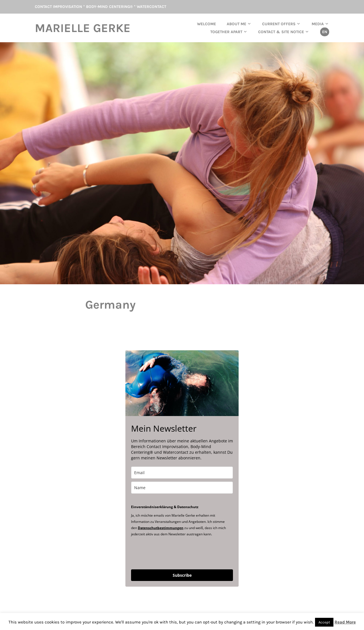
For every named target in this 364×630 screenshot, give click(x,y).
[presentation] (174, 553)
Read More (345, 622)
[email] (182, 473)
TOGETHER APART (226, 32)
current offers (279, 24)
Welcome (206, 24)
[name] (182, 488)
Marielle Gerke (83, 28)
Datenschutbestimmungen (161, 528)
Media (318, 24)
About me (236, 24)
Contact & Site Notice (281, 32)
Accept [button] (324, 622)
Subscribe (182, 575)
